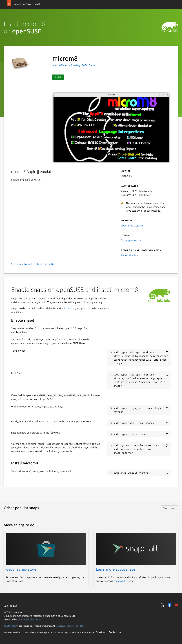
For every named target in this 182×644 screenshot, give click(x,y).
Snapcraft (68, 626)
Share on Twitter (163, 605)
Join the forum (11, 626)
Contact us (115, 632)
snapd (59, 626)
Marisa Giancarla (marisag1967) (70, 65)
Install (58, 77)
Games (93, 65)
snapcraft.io (121, 581)
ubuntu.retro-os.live (132, 226)
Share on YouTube (176, 605)
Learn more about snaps (116, 569)
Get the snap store (21, 569)
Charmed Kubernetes (29, 619)
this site (80, 626)
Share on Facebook (170, 605)
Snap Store (69, 308)
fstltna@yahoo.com (132, 240)
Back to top (12, 606)
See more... (169, 508)
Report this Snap (130, 255)
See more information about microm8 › (33, 264)
